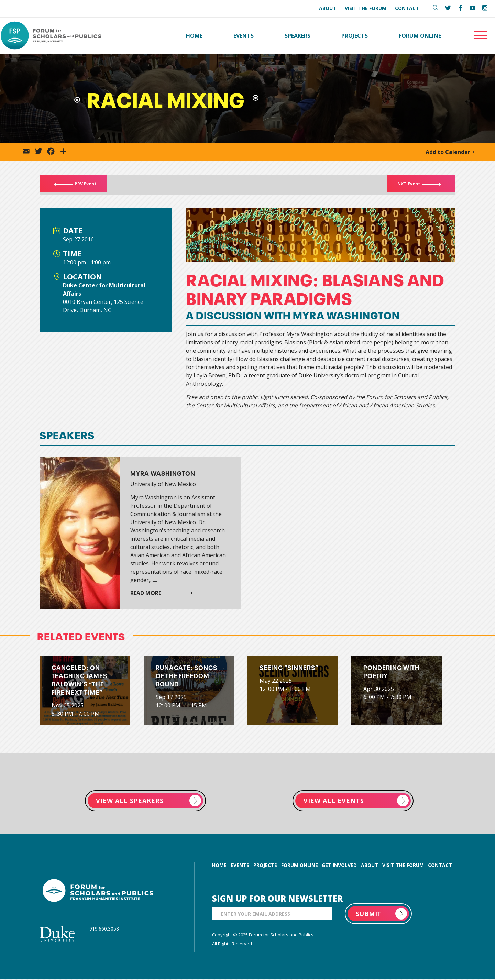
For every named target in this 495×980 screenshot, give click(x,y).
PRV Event (81, 185)
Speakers (298, 36)
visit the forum (403, 866)
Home (194, 36)
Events (244, 36)
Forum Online (420, 36)
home (219, 866)
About (328, 8)
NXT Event (414, 185)
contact (440, 866)
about (370, 866)
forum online (300, 866)
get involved (339, 866)
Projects (355, 36)
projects (265, 866)
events (240, 866)
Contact (407, 8)
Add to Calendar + (450, 152)
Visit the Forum (366, 8)
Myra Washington (163, 473)
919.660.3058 (104, 929)
